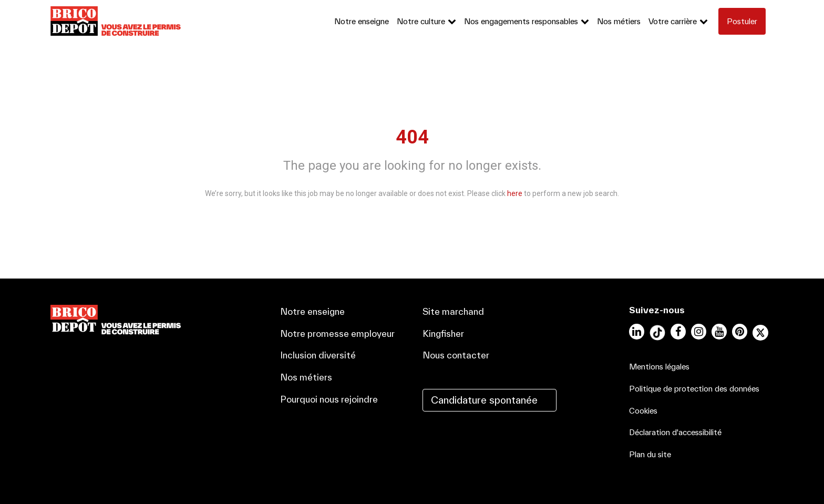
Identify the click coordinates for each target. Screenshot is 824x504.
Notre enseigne (362, 21)
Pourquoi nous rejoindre (329, 399)
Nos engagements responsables (521, 21)
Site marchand (453, 311)
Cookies (643, 411)
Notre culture (421, 21)
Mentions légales (659, 367)
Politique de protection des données (694, 389)
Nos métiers (619, 21)
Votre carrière (673, 21)
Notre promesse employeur (337, 333)
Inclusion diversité (318, 355)
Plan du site (650, 454)
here (515, 193)
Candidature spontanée (484, 400)
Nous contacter (456, 355)
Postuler (742, 21)
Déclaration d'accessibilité (675, 432)
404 (412, 137)
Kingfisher (443, 333)
